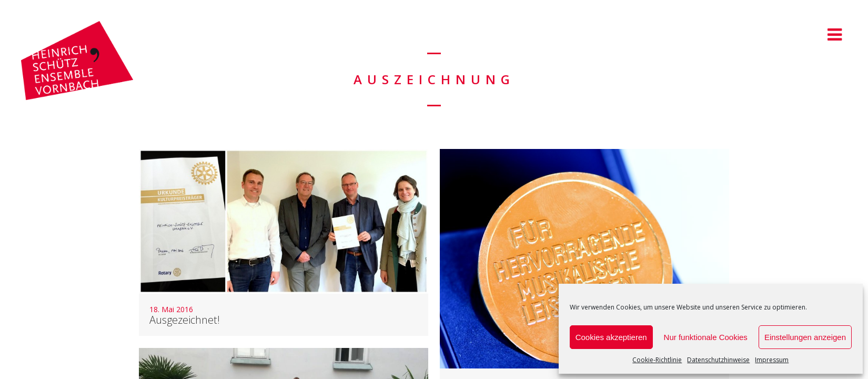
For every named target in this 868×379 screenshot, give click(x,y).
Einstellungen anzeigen (805, 337)
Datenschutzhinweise (718, 360)
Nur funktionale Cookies (706, 337)
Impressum (772, 360)
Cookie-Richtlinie (657, 360)
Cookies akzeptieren (611, 337)
